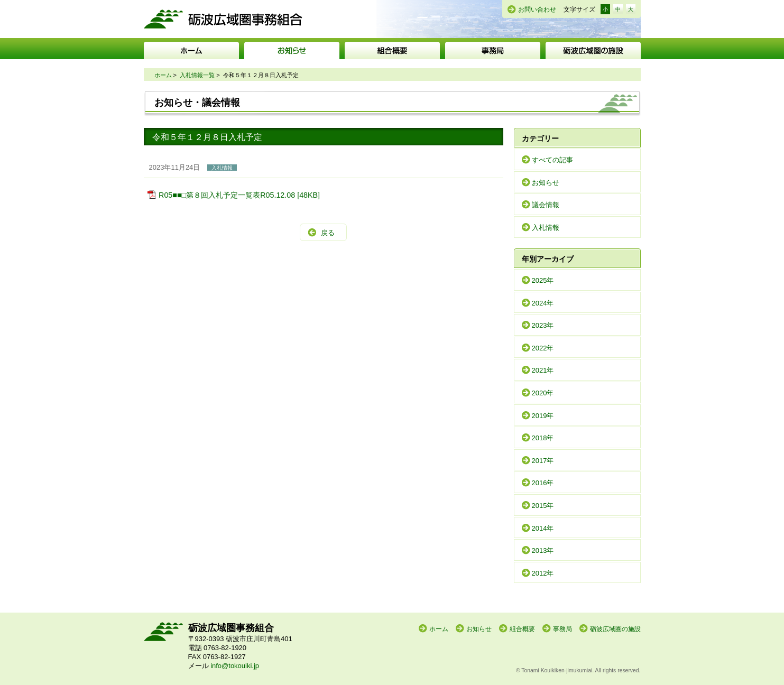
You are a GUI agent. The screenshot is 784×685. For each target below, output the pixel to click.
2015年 (543, 506)
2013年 (543, 550)
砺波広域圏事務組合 (223, 19)
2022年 (543, 348)
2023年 (543, 325)
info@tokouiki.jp (235, 666)
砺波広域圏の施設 (593, 50)
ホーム (191, 50)
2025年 (543, 280)
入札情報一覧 (197, 75)
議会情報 (546, 205)
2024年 (543, 303)
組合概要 (392, 50)
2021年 (543, 370)
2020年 (543, 393)
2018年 (543, 438)
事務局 (493, 50)
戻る (328, 233)
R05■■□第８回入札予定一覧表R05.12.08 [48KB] (239, 195)
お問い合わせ (537, 10)
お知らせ (292, 50)
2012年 (543, 573)
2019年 (543, 416)
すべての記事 (552, 160)
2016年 (543, 483)
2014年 (543, 528)
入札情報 (546, 228)
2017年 (543, 461)
